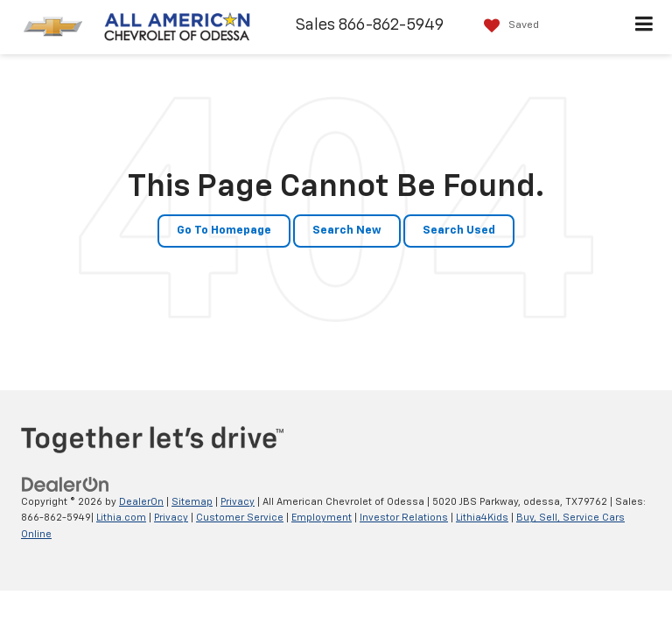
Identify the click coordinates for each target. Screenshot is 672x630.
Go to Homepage (224, 231)
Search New (347, 231)
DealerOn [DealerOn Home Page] (141, 502)
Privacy (238, 502)
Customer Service (240, 518)
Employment (322, 518)
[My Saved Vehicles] (507, 26)
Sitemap (192, 502)
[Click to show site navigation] (644, 27)
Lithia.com (121, 518)
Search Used (459, 231)
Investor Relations (404, 518)
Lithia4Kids (482, 518)
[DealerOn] (66, 484)
